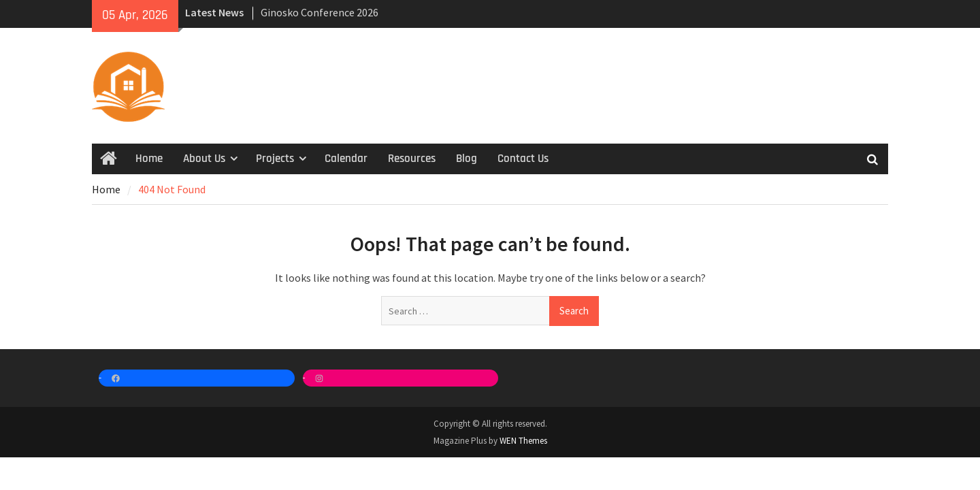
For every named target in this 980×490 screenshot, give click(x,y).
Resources (412, 159)
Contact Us (523, 159)
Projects (275, 159)
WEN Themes (523, 441)
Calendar (346, 159)
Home (149, 159)
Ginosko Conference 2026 (320, 12)
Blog (467, 159)
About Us (204, 159)
